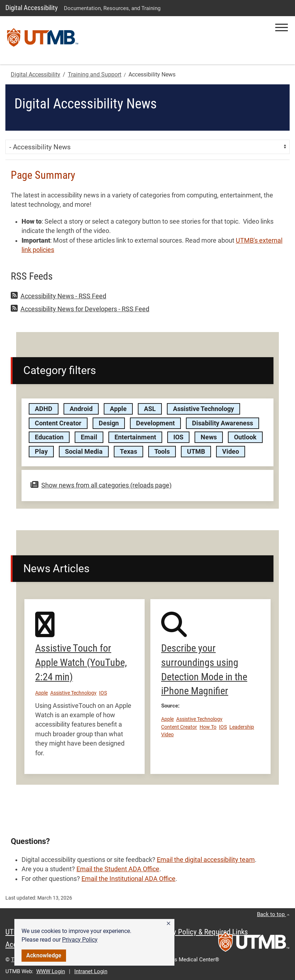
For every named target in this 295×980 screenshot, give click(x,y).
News (209, 437)
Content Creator (58, 423)
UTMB (196, 452)
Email (89, 437)
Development (155, 423)
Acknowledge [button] (44, 955)
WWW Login (51, 971)
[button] (168, 924)
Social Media (84, 452)
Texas (128, 452)
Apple (118, 409)
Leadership (242, 727)
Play (41, 452)
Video (231, 452)
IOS (178, 437)
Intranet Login (91, 971)
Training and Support (95, 74)
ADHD (44, 409)
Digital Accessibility (32, 8)
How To (208, 727)
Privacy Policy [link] (80, 940)
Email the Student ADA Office (118, 869)
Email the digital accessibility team (206, 860)
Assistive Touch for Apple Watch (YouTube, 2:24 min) (81, 662)
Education (49, 437)
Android (81, 409)
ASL (150, 409)
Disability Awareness (223, 423)
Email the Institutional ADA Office (128, 879)
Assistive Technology (203, 409)
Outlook (245, 437)
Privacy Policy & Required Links (201, 932)
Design (109, 423)
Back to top (273, 914)
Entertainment (135, 437)
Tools (162, 452)
